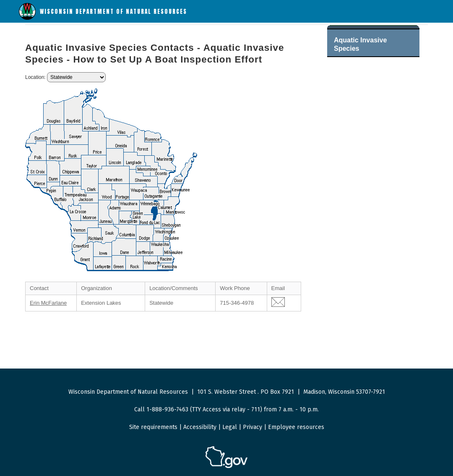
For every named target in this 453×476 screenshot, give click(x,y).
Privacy (253, 427)
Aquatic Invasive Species (360, 44)
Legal (230, 427)
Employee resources (296, 427)
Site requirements (153, 427)
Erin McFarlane (48, 303)
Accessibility (200, 427)
